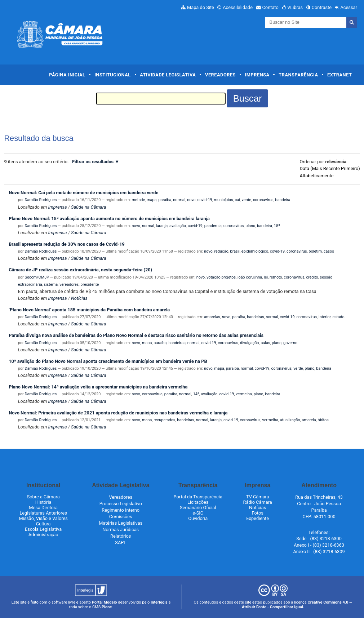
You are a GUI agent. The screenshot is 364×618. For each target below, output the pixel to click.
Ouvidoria (198, 518)
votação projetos (221, 277)
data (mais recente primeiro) (330, 168)
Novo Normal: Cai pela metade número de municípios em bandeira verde (83, 193)
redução (221, 251)
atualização (290, 420)
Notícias (79, 298)
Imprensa (257, 75)
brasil (235, 251)
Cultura (43, 524)
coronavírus (263, 200)
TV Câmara (258, 497)
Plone (107, 607)
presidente (90, 284)
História (43, 502)
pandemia (213, 226)
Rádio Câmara (258, 502)
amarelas (212, 317)
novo (191, 200)
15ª (277, 226)
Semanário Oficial (198, 508)
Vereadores (220, 75)
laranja (162, 226)
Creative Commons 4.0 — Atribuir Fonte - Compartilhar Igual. (297, 605)
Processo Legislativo (121, 504)
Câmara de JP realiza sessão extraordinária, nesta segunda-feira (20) (80, 270)
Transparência (298, 75)
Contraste (322, 7)
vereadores (69, 284)
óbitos (323, 420)
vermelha (244, 394)
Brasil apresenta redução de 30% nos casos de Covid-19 (67, 244)
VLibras (295, 7)
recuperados (164, 420)
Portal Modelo (105, 602)
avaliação (178, 226)
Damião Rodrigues (41, 200)
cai (238, 200)
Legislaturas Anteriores (43, 513)
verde (247, 200)
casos (329, 251)
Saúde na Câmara (89, 207)
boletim (315, 251)
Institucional (113, 75)
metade (139, 200)
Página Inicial (67, 75)
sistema (51, 284)
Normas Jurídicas (121, 530)
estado (338, 317)
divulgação (250, 343)
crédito (312, 277)
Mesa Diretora (43, 508)
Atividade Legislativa (168, 75)
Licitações (198, 502)
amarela (309, 420)
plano (250, 226)
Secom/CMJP (37, 277)
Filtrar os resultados (93, 162)
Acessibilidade (238, 7)
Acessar (349, 7)
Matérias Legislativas (121, 523)
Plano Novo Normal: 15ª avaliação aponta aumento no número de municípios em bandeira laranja (109, 219)
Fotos (258, 513)
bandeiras (256, 317)
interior (325, 317)
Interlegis (159, 602)
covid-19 (205, 200)
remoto (276, 277)
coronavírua (152, 394)
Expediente (258, 518)
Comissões (121, 517)
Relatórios (121, 536)
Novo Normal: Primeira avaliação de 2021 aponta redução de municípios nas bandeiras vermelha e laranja (118, 413)
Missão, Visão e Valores (43, 518)
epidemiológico (255, 251)
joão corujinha (250, 277)
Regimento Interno (121, 510)
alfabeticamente (317, 176)
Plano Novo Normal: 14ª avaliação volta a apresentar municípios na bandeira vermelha (98, 387)
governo (290, 343)
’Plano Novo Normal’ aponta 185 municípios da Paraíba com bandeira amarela (89, 310)
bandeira (283, 200)
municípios (224, 200)
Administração (43, 535)
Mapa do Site (201, 7)
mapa (152, 200)
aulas (265, 343)
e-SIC (198, 513)
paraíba (165, 200)
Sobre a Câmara (43, 497)
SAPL (121, 543)
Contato (270, 7)
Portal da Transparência (198, 497)
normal (179, 200)
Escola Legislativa (43, 529)
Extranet (339, 75)
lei (266, 277)
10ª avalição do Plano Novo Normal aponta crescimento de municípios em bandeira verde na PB (108, 361)
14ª (196, 394)
